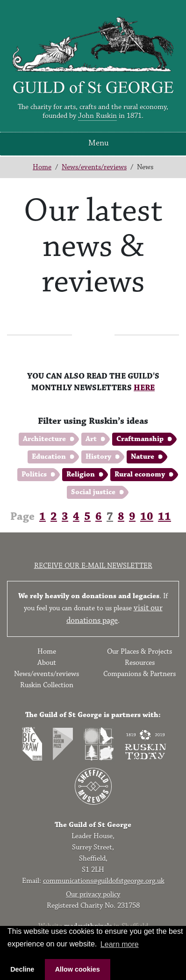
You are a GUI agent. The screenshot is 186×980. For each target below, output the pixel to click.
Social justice (93, 492)
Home (42, 167)
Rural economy (140, 474)
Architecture (44, 439)
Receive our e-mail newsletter (93, 566)
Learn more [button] (120, 944)
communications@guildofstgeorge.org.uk (104, 881)
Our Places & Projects (139, 652)
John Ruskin (97, 116)
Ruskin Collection (47, 685)
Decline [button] (22, 969)
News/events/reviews (94, 167)
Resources (140, 663)
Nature (143, 457)
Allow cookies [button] (78, 969)
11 (165, 517)
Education (49, 457)
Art (91, 439)
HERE (144, 388)
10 (147, 517)
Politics (34, 474)
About (47, 663)
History (98, 457)
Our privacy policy (93, 894)
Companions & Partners (139, 674)
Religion (81, 474)
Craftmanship (140, 439)
